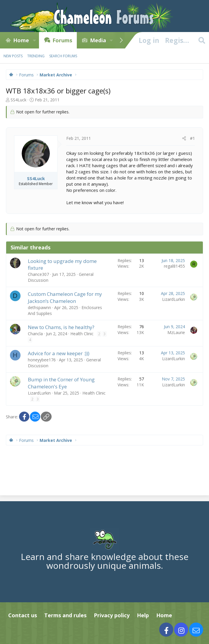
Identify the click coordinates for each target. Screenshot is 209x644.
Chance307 (38, 274)
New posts (13, 56)
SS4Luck (18, 100)
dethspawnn (39, 307)
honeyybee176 (42, 360)
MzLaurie (176, 332)
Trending (36, 56)
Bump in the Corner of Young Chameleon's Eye (61, 383)
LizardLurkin (174, 299)
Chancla (35, 334)
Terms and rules (65, 615)
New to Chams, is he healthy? (61, 327)
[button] (34, 40)
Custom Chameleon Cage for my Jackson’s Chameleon (65, 297)
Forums (62, 40)
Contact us (23, 615)
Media (98, 40)
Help (143, 615)
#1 (192, 138)
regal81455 (174, 266)
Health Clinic (82, 334)
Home (21, 40)
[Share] (184, 138)
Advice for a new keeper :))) (59, 353)
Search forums (63, 56)
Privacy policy (112, 615)
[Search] (202, 40)
